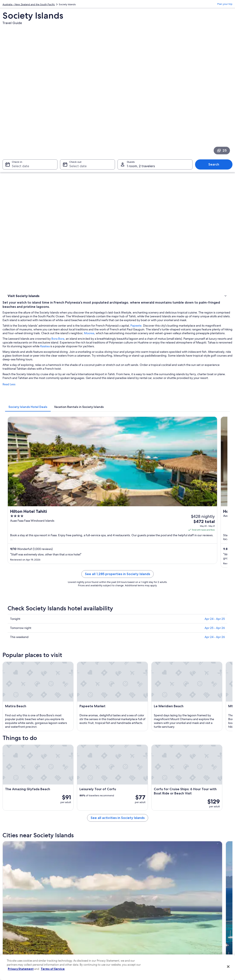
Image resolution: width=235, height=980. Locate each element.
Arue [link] (66, 791)
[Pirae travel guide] (88, 709)
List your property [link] (17, 906)
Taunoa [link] (182, 767)
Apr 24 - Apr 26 (215, 402)
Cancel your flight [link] (189, 906)
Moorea (89, 159)
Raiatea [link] (125, 759)
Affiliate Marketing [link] (17, 940)
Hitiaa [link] (181, 775)
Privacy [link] (126, 893)
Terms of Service (53, 969)
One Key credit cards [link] (76, 950)
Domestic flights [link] (74, 923)
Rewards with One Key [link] (77, 943)
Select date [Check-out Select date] (77, 108)
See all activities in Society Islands (146, 632)
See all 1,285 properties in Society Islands (146, 344)
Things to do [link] (16, 156)
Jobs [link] (10, 900)
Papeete (193, 148)
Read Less (66, 218)
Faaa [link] (66, 783)
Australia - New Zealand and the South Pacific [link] (29, 5)
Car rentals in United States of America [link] (86, 930)
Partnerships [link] (14, 913)
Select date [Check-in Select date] (18, 108)
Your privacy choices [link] (133, 933)
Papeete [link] (68, 759)
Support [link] (184, 893)
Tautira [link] (67, 775)
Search (216, 106)
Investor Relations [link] (17, 927)
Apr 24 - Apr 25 (215, 384)
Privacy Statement (21, 969)
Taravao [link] (11, 775)
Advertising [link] (13, 933)
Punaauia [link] (12, 767)
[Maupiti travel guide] (88, 666)
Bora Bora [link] (184, 783)
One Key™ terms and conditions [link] (140, 913)
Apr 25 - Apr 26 (215, 393)
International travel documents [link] (197, 927)
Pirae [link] (180, 759)
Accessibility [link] (129, 927)
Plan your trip (225, 5)
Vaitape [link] (182, 791)
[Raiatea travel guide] (205, 666)
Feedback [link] (12, 947)
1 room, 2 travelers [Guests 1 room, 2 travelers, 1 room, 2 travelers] (141, 108)
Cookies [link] (126, 900)
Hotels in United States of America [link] (84, 900)
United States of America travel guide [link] (86, 893)
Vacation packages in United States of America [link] (86, 915)
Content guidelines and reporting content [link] (146, 940)
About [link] (10, 893)
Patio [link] (9, 791)
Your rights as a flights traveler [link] (196, 933)
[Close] (228, 967)
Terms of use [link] (129, 906)
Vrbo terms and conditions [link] (137, 920)
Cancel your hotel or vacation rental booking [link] (204, 900)
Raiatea (226, 172)
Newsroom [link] (13, 920)
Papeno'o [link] (126, 783)
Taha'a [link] (124, 791)
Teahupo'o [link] (127, 775)
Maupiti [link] (11, 759)
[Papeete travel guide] (146, 666)
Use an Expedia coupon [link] (193, 920)
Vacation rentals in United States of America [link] (89, 906)
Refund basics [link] (187, 913)
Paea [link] (66, 767)
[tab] (85, 236)
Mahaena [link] (12, 783)
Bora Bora (115, 165)
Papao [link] (124, 767)
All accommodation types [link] (79, 937)
